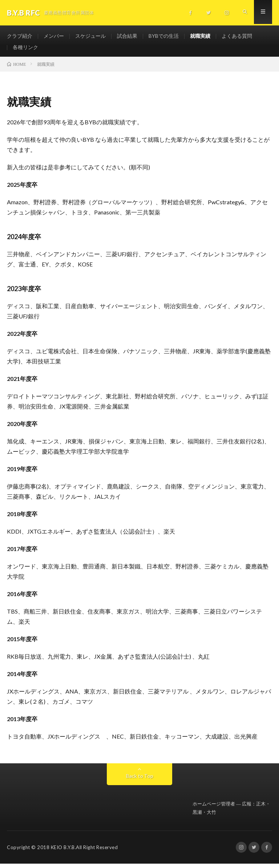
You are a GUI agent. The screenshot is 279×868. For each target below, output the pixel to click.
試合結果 (127, 36)
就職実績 (200, 36)
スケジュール (90, 36)
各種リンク (25, 50)
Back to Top (140, 780)
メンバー (54, 36)
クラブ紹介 (20, 36)
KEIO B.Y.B (63, 852)
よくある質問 (237, 36)
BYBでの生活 (164, 36)
